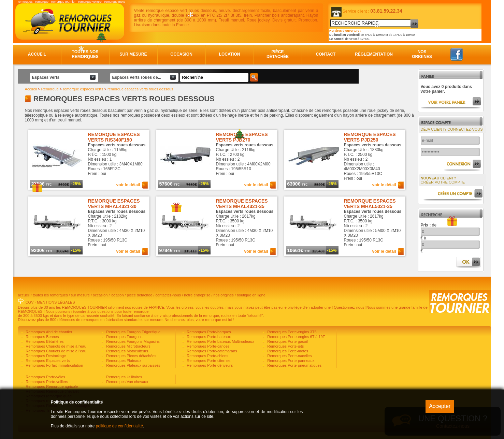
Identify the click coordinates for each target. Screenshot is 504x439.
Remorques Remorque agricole (51, 386)
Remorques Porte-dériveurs (209, 365)
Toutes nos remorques (85, 54)
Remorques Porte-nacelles (289, 356)
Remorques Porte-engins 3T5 (291, 332)
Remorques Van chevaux (127, 382)
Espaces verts (46, 77)
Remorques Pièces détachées (131, 356)
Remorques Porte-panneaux (290, 361)
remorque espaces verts (83, 89)
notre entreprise (197, 295)
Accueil (37, 54)
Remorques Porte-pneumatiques (294, 365)
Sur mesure (133, 54)
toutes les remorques (50, 295)
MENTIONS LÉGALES (56, 302)
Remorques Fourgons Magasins (132, 341)
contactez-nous (168, 295)
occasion (100, 295)
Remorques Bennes (42, 337)
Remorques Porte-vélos (45, 377)
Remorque (50, 89)
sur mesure (80, 295)
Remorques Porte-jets (285, 346)
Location (230, 54)
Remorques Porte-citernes (208, 361)
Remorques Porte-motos (287, 351)
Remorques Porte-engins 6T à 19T (296, 337)
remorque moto (115, 2)
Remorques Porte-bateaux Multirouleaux (220, 341)
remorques (25, 2)
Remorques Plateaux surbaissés (133, 365)
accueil (24, 295)
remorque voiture (90, 2)
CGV (30, 302)
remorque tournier (63, 2)
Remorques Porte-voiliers (46, 382)
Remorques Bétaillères (44, 341)
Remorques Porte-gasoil (287, 341)
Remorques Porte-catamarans (211, 351)
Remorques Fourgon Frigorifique (133, 332)
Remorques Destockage (45, 356)
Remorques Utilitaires (124, 377)
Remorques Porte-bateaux (208, 337)
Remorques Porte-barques (208, 332)
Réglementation (374, 54)
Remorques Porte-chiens (207, 356)
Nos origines (422, 54)
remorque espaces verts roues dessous (140, 89)
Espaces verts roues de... (137, 77)
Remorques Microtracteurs (128, 346)
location (117, 295)
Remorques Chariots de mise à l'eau (55, 346)
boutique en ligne (251, 295)
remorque (42, 2)
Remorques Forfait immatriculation (54, 365)
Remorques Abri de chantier (48, 332)
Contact (326, 54)
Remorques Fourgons (124, 337)
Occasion (181, 54)
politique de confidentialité (119, 426)
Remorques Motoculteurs (127, 351)
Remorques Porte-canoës (207, 346)
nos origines (224, 295)
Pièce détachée (278, 54)
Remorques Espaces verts (47, 361)
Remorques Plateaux (123, 361)
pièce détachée (140, 295)
